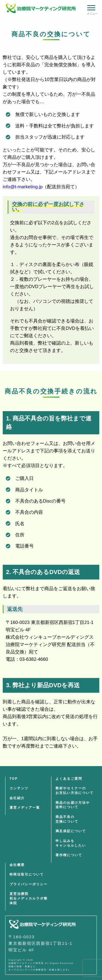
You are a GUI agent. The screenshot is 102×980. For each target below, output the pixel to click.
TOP (14, 779)
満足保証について (71, 831)
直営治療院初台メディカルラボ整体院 (29, 898)
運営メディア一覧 (25, 808)
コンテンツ (19, 788)
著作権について (69, 855)
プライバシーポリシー (29, 884)
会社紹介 (17, 798)
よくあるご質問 (69, 779)
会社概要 (17, 865)
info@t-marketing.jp (23, 187)
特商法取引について (27, 874)
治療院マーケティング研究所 (26, 963)
